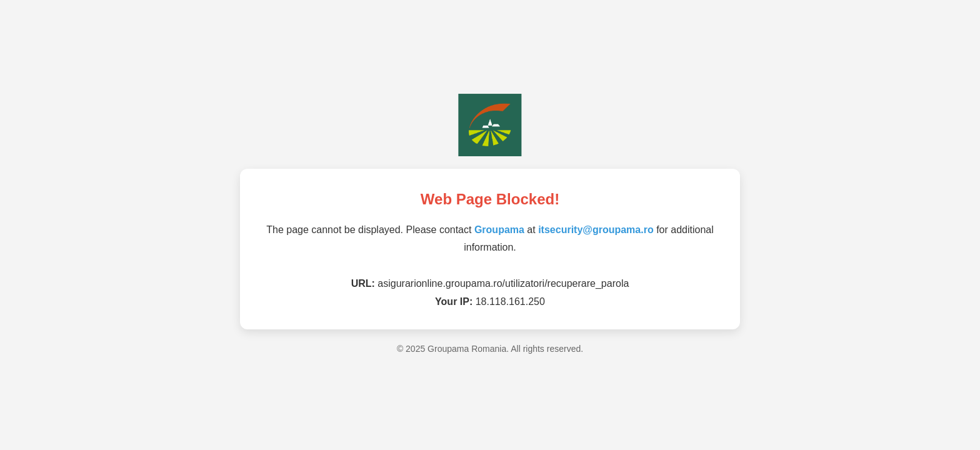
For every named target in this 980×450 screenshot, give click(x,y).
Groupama (499, 230)
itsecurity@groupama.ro (596, 230)
